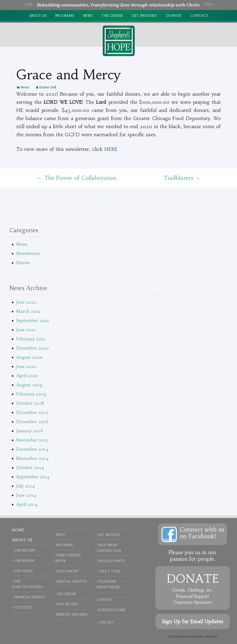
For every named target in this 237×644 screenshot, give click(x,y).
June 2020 (26, 366)
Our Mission (24, 561)
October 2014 (30, 467)
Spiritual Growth (71, 582)
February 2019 (31, 394)
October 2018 (30, 403)
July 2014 (26, 486)
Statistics (23, 608)
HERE (111, 149)
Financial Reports (30, 597)
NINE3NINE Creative (203, 637)
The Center (112, 16)
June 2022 (26, 302)
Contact (199, 16)
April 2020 (27, 376)
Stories (23, 263)
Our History (25, 550)
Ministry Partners (72, 615)
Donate (174, 16)
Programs (65, 16)
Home (18, 530)
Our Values (23, 571)
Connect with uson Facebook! (202, 533)
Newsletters (28, 253)
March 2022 (28, 311)
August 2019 (29, 385)
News (88, 16)
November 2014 (33, 458)
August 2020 (29, 357)
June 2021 (26, 330)
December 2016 (32, 421)
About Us (38, 16)
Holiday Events (111, 561)
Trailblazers (182, 178)
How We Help (67, 604)
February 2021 (31, 339)
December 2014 (32, 449)
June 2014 (26, 495)
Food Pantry (67, 571)
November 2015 (32, 440)
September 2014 (33, 477)
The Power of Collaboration (77, 178)
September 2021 (33, 320)
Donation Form (112, 610)
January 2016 (30, 431)
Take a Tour (109, 571)
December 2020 (33, 348)
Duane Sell (48, 87)
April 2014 (27, 504)
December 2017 (32, 412)
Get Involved (144, 16)
